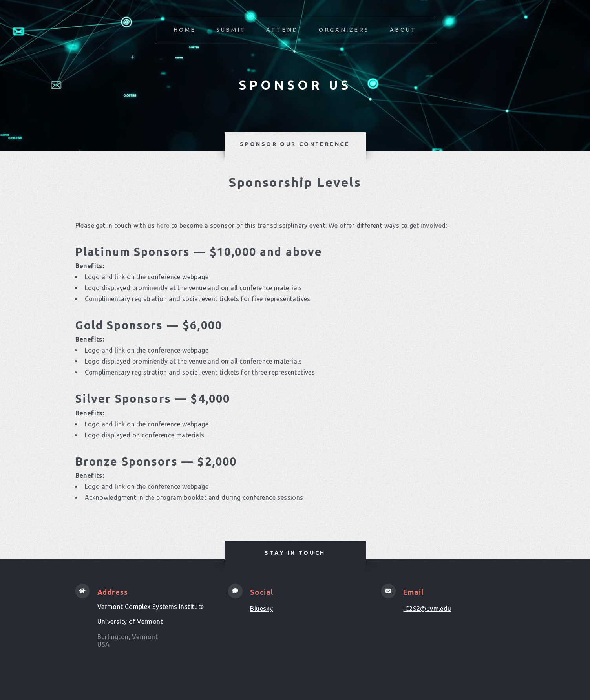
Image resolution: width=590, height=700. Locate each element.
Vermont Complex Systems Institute (151, 607)
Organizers (344, 30)
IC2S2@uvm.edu (427, 609)
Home (184, 30)
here (163, 225)
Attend (282, 30)
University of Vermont (130, 621)
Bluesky (261, 609)
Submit (231, 30)
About (403, 30)
